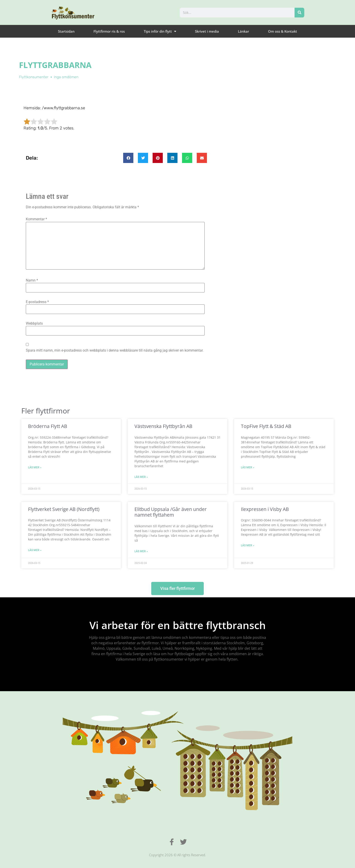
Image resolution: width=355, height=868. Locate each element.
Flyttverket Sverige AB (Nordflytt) (64, 509)
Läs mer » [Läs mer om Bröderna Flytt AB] (35, 467)
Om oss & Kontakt (283, 31)
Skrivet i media (207, 31)
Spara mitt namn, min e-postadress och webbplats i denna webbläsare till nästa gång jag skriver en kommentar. (115, 350)
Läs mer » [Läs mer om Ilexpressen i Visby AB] (248, 545)
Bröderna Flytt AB (48, 426)
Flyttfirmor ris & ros (109, 31)
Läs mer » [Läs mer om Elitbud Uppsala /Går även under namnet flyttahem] (141, 551)
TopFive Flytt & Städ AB (266, 426)
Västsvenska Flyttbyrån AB (163, 426)
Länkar (243, 31)
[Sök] (299, 13)
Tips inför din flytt (160, 31)
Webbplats (34, 323)
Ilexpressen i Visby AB (265, 509)
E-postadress (37, 302)
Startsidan (66, 31)
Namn (32, 280)
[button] (128, 158)
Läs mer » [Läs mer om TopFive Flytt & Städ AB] (248, 467)
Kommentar (36, 219)
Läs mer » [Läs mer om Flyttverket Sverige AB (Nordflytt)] (35, 550)
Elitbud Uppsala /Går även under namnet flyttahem (171, 512)
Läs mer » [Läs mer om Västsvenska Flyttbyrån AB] (141, 477)
